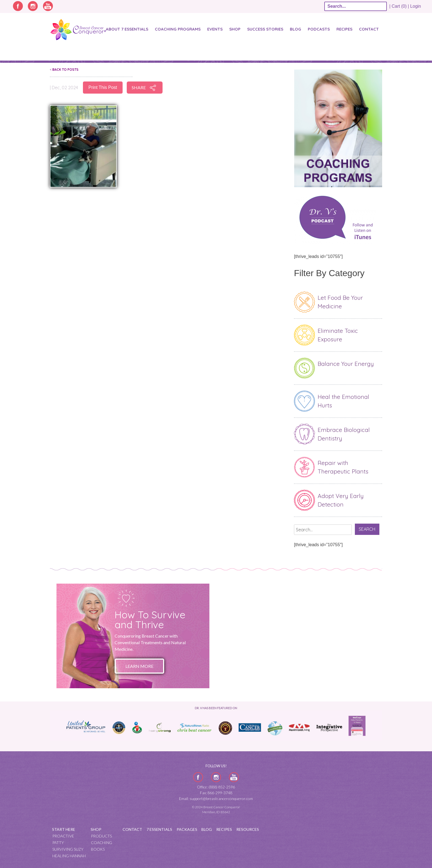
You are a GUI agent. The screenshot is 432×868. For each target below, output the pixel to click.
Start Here (64, 829)
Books (98, 849)
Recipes (344, 29)
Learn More (139, 666)
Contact (369, 29)
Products (101, 836)
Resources (248, 829)
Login (416, 6)
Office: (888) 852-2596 (216, 787)
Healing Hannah (69, 856)
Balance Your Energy (346, 364)
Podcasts (319, 29)
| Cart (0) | (399, 6)
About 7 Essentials (127, 29)
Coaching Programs (178, 29)
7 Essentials (159, 829)
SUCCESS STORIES (265, 29)
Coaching (102, 843)
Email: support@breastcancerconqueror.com (216, 798)
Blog (295, 29)
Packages (187, 829)
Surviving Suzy (68, 849)
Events (215, 29)
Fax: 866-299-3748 (216, 793)
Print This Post (103, 87)
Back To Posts (64, 70)
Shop (235, 29)
